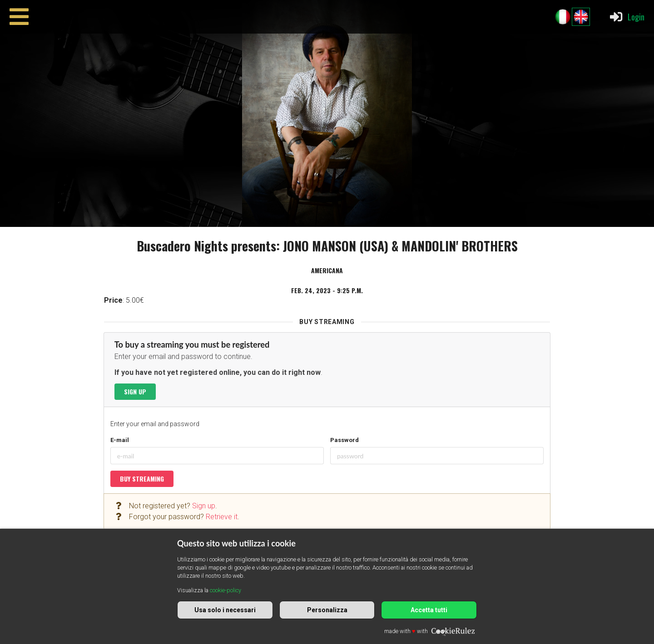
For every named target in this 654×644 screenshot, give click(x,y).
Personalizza (327, 610)
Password (344, 440)
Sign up (135, 391)
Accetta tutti (429, 610)
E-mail (120, 440)
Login (627, 17)
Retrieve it (222, 517)
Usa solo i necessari (225, 610)
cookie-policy (225, 590)
